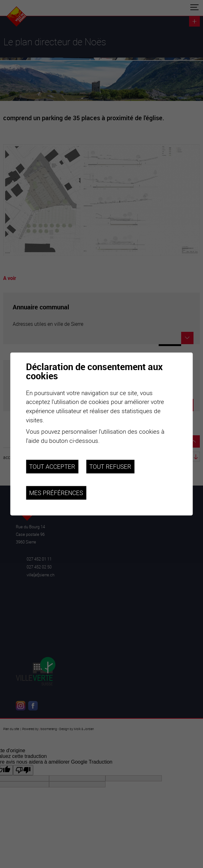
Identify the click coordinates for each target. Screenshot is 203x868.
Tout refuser (110, 467)
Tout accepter (52, 467)
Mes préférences (56, 493)
